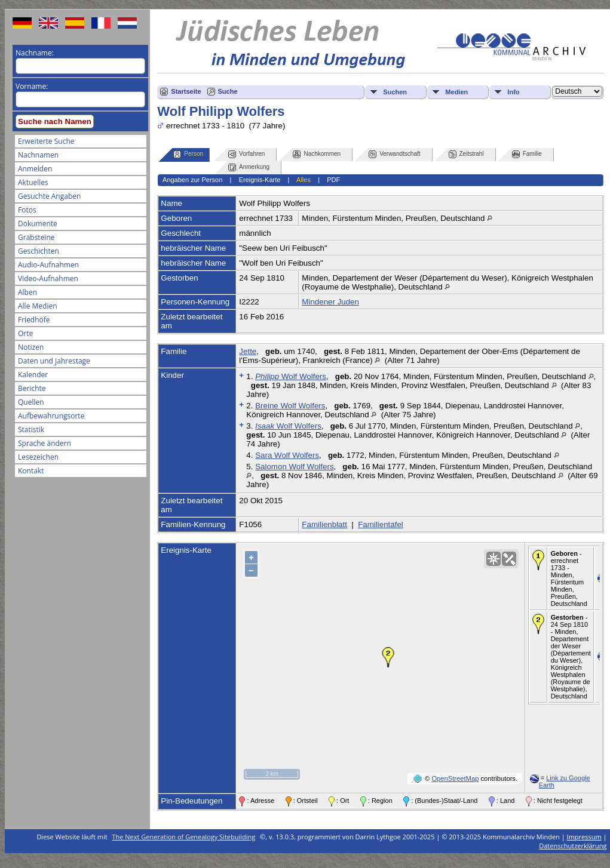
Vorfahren (246, 154)
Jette (248, 351)
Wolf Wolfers (291, 376)
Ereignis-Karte (260, 180)
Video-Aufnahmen (48, 278)
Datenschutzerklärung (573, 846)
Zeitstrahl (466, 154)
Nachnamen (38, 155)
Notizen (31, 347)
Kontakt (31, 471)
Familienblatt (324, 524)
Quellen (31, 402)
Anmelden (35, 169)
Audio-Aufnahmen (48, 265)
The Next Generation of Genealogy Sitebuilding (184, 837)
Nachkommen (317, 154)
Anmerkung (249, 167)
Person (188, 154)
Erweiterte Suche (46, 141)
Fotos (27, 210)
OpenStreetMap (455, 778)
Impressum (584, 837)
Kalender (33, 375)
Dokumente (38, 224)
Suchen (395, 92)
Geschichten (39, 251)
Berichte (32, 388)
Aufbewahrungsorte (51, 416)
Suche (228, 91)
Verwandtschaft (394, 154)
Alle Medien (38, 306)
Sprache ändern (45, 443)
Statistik (31, 430)
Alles (304, 180)
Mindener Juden (330, 302)
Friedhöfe (34, 320)
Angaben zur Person (192, 180)
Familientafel (381, 524)
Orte (25, 333)
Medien (456, 92)
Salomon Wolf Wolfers (294, 467)
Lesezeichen (38, 457)
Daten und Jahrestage (54, 361)
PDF (333, 180)
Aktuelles (33, 182)
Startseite (186, 91)
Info (513, 92)
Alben (27, 292)
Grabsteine (36, 237)
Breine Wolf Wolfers (290, 406)
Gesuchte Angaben (49, 196)
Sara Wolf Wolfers (287, 455)
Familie (527, 154)
